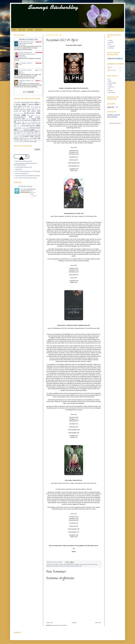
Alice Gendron (22, 45)
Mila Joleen (22, 73)
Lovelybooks (112, 46)
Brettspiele (36, 108)
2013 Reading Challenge (25, 186)
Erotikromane (90, 564)
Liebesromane (63, 566)
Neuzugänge (30, 132)
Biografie (29, 108)
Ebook (81, 564)
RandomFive (16, 135)
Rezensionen (19, 169)
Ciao (110, 44)
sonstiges (35, 138)
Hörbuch (29, 120)
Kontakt (30, 30)
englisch (85, 564)
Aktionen (32, 106)
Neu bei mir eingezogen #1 (22, 174)
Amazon (111, 40)
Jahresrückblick (34, 122)
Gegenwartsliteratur (20, 117)
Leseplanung (24, 128)
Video (22, 142)
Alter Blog (111, 48)
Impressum (39, 30)
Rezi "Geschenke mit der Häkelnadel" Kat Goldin (28, 176)
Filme (29, 115)
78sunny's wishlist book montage (114, 116)
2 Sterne (23, 102)
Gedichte (36, 115)
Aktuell (37, 106)
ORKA (21, 82)
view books (34, 196)
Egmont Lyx (112, 87)
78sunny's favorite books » (115, 123)
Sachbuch (37, 137)
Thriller (28, 140)
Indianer (19, 122)
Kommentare (112, 70)
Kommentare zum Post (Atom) (59, 625)
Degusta (37, 109)
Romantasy (77, 566)
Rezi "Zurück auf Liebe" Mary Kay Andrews (26, 178)
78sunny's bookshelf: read (28, 40)
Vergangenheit (17, 142)
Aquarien (22, 108)
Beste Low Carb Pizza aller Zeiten (24, 161)
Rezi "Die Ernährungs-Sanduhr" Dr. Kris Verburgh (28, 171)
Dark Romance (71, 564)
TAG (15, 140)
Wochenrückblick (30, 142)
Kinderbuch (29, 124)
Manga (68, 566)
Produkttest (36, 134)
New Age (22, 134)
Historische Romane (19, 120)
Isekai (26, 122)
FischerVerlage (112, 83)
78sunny (56, 562)
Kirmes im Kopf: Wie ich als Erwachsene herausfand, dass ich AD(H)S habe (27, 54)
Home (14, 30)
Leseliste (16, 128)
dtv (109, 89)
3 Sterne (52, 564)
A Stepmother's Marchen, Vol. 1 (26, 81)
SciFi (81, 566)
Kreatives (18, 126)
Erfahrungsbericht (17, 113)
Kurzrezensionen (55, 566)
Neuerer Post (50, 623)
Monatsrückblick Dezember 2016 (24, 167)
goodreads (111, 42)
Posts (110, 68)
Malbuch (20, 130)
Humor (38, 120)
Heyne (110, 85)
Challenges (17, 109)
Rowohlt (111, 91)
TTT (33, 140)
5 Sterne (61, 564)
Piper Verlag (112, 93)
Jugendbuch (17, 124)
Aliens (15, 108)
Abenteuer (24, 106)
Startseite (74, 623)
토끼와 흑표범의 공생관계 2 (25, 63)
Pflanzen (29, 134)
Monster (72, 566)
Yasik (21, 65)
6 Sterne (65, 564)
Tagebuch (21, 140)
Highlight (49, 566)
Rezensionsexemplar (33, 135)
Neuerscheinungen (19, 132)
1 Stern (16, 102)
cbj (109, 79)
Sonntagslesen (26, 138)
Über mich (22, 30)
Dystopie (77, 564)
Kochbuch (38, 124)
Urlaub (37, 140)
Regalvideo (23, 135)
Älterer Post (98, 623)
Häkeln (27, 119)
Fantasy (96, 564)
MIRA (110, 81)
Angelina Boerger (23, 57)
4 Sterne (56, 564)
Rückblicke (26, 137)
